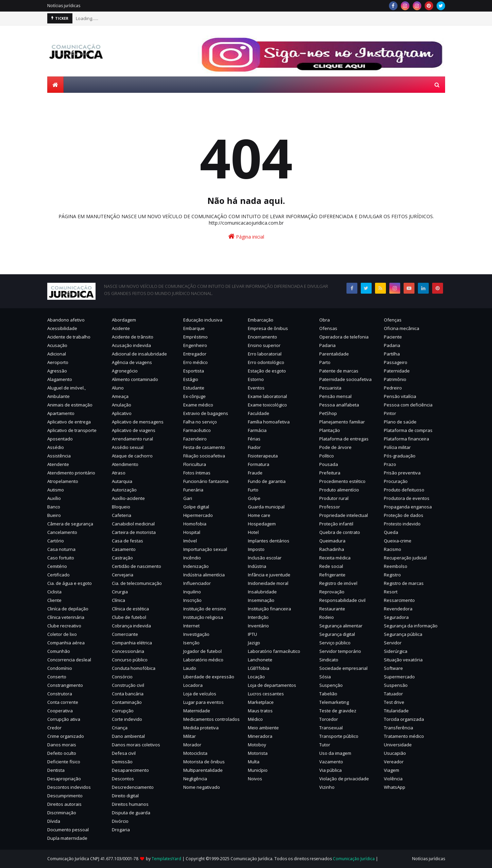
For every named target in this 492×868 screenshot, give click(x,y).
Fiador (254, 447)
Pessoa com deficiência (408, 405)
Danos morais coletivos (136, 745)
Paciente (393, 337)
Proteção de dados (404, 515)
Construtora (60, 694)
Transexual (331, 728)
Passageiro (396, 362)
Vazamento (331, 762)
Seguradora (396, 617)
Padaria (327, 345)
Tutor (325, 745)
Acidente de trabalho (69, 337)
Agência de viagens (132, 362)
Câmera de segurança (70, 524)
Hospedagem (262, 524)
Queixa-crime (398, 541)
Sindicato (329, 660)
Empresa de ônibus (268, 328)
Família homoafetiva (269, 422)
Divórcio (120, 821)
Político (327, 456)
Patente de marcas (339, 371)
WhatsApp (395, 787)
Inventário (258, 626)
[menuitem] (55, 85)
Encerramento (262, 337)
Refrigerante (332, 575)
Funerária (193, 490)
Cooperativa (60, 711)
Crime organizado (66, 736)
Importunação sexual (205, 549)
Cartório (56, 541)
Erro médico (196, 362)
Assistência (59, 456)
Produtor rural (334, 498)
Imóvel (190, 541)
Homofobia (195, 524)
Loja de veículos (200, 694)
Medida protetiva (201, 728)
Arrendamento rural (132, 439)
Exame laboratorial (267, 396)
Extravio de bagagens (206, 413)
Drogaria (121, 830)
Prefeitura (330, 473)
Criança (120, 728)
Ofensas (328, 328)
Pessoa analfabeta (339, 405)
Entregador (195, 354)
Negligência (195, 779)
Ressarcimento (399, 600)
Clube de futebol (129, 617)
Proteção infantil (336, 524)
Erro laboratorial (265, 354)
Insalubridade (262, 592)
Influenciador (197, 583)
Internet (191, 626)
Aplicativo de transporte (72, 430)
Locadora (193, 685)
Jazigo (254, 643)
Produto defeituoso (404, 490)
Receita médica (335, 558)
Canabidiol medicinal (133, 524)
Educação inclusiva (203, 320)
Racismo (393, 549)
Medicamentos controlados (211, 719)
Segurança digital (337, 634)
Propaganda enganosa (408, 507)
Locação (256, 677)
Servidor (393, 643)
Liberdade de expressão (209, 677)
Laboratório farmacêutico (274, 651)
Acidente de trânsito (133, 337)
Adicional (57, 354)
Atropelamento (63, 481)
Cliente (54, 600)
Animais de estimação (70, 405)
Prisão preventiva (402, 473)
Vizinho (327, 787)
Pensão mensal (335, 396)
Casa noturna (61, 549)
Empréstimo (196, 337)
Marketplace (261, 702)
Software (393, 668)
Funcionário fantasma (206, 481)
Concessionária (128, 651)
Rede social (331, 566)
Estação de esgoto (267, 371)
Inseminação (261, 600)
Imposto (256, 549)
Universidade (398, 745)
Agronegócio (125, 371)
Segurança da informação (411, 626)
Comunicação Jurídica (354, 859)
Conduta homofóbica (134, 668)
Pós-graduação (400, 456)
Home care (259, 515)
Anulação (122, 405)
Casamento (124, 549)
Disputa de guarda (131, 813)
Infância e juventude (269, 575)
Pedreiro (393, 388)
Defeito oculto (62, 753)
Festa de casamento (204, 447)
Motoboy (257, 745)
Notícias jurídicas (64, 6)
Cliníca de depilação (68, 609)
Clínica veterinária (66, 617)
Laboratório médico (203, 660)
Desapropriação (64, 779)
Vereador (394, 762)
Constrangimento (65, 685)
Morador (192, 745)
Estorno (256, 379)
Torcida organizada (404, 719)
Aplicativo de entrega (69, 422)
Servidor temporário (340, 651)
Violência (393, 779)
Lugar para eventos (203, 702)
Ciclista (54, 592)
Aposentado (60, 439)
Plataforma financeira (406, 439)
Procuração (396, 481)
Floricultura (195, 464)
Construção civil (128, 685)
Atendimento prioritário (71, 473)
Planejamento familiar (342, 422)
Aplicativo (122, 413)
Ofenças (393, 320)
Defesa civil (124, 753)
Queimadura (332, 541)
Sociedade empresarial (343, 668)
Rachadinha (332, 549)
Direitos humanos (130, 804)
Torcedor (329, 719)
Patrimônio (395, 379)
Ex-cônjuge (194, 396)
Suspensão (396, 685)
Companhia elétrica (132, 643)
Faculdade (259, 413)
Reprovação (332, 592)
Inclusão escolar (265, 558)
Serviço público (335, 643)
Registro (392, 575)
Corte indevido (127, 719)
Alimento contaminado (135, 379)
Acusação (57, 345)
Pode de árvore (335, 447)
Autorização (124, 490)
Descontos (123, 779)
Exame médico (198, 405)
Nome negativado (202, 787)
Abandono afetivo (66, 320)
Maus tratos (260, 711)
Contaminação (127, 702)
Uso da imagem (335, 753)
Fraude (255, 473)
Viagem (392, 770)
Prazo (390, 464)
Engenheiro (195, 345)
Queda (391, 532)
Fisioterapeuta (263, 456)
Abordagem (124, 320)
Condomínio (60, 668)
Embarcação (261, 320)
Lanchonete (260, 660)
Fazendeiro (195, 439)
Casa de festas (128, 541)
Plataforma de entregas (344, 439)
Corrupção (123, 711)
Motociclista (195, 753)
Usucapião (395, 753)
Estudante (194, 388)
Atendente (58, 464)
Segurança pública (403, 634)
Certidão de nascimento (137, 566)
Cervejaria (123, 575)
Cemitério (57, 566)
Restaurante (332, 609)
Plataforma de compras (408, 430)
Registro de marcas (404, 583)
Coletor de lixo (62, 634)
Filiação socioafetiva (204, 456)
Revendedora (398, 609)
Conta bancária (128, 694)
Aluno (118, 388)
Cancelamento (62, 532)
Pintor (390, 413)
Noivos (255, 779)
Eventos (256, 388)
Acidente (121, 328)
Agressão (57, 371)
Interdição (258, 617)
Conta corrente (63, 702)
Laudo (190, 668)
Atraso (119, 473)
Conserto (57, 677)
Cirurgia (120, 592)
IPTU (252, 634)
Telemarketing (334, 702)
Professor (330, 507)
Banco (54, 507)
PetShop (328, 413)
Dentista (56, 770)
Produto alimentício (339, 490)
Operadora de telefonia (344, 337)
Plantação (330, 430)
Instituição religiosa (203, 617)
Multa (254, 762)
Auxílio (54, 498)
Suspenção (331, 685)
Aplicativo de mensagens (138, 422)
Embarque (194, 328)
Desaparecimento (130, 770)
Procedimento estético (342, 481)
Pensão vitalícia (400, 396)
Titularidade (396, 711)
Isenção (191, 643)
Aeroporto (58, 362)
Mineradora (260, 736)
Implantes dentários (269, 541)
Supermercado (399, 677)
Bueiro (54, 515)
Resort (391, 592)
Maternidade (197, 711)
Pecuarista (330, 388)
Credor (54, 728)
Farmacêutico (197, 430)
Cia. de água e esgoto (70, 583)
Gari (188, 498)
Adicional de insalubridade (139, 354)
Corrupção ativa (64, 719)
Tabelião (328, 694)
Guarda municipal (266, 507)
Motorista (258, 753)
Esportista (194, 371)
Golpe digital (196, 507)
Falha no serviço (200, 422)
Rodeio (327, 617)
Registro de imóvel (338, 583)
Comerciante (125, 634)
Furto (253, 490)
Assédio (56, 447)
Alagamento (60, 379)
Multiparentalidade (203, 770)
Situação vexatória (403, 660)
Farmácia (257, 430)
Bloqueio (121, 507)
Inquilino (192, 592)
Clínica (118, 600)
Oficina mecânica (402, 328)
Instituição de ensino (205, 609)
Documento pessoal (68, 830)
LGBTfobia (259, 668)
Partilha (392, 354)
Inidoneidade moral (268, 583)
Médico (255, 719)
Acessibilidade (62, 328)
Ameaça (120, 396)
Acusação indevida (131, 345)
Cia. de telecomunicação (137, 583)
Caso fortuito (61, 558)
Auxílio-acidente (128, 498)
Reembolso (396, 566)
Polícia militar (397, 447)
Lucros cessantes (266, 694)
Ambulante (58, 396)
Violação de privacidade (344, 779)
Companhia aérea (66, 643)
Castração (122, 558)
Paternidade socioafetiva (345, 379)
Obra (325, 320)
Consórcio (122, 677)
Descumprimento (65, 796)
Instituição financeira (269, 609)
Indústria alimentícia (204, 575)
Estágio (191, 379)
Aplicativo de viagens (134, 430)
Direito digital (125, 796)
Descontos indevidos (69, 787)
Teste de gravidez (338, 711)
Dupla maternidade (67, 838)
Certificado (58, 575)
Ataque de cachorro (132, 456)
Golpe (254, 498)
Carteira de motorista (134, 532)
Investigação (196, 634)
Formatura (259, 464)
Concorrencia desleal (69, 660)
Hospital (192, 532)
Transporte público (339, 736)
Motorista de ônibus (204, 762)
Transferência (398, 728)
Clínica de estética (130, 609)
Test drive (394, 702)
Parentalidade (334, 354)
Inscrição (192, 600)
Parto (325, 362)
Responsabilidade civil (342, 600)
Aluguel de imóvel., (66, 388)
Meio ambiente (263, 728)
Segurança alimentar (341, 626)
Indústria (257, 566)
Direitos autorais (64, 804)
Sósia (325, 677)
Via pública (330, 770)
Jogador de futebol (202, 651)
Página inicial (246, 236)
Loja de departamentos (272, 685)
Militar (190, 736)
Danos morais (62, 745)
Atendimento (125, 464)
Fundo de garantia (267, 481)
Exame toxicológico (267, 405)
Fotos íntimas (197, 473)
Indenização (196, 566)
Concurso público (130, 660)
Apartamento (61, 413)
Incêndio (192, 558)
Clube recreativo (64, 626)
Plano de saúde (400, 422)
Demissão (122, 762)
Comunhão (59, 651)
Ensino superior (264, 345)
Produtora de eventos (407, 498)
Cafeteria (122, 515)
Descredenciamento (133, 787)
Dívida (54, 821)
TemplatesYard (166, 859)
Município (258, 770)
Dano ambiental (128, 736)
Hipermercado (198, 515)
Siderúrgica (396, 651)
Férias (254, 439)
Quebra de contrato (340, 532)
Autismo (56, 490)
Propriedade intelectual (344, 515)
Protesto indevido (402, 524)
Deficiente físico (64, 762)
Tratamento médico (404, 736)
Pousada (329, 464)
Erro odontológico (266, 362)
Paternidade (397, 371)
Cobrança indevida (131, 626)
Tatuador (393, 694)
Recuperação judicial (405, 558)
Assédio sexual (128, 447)
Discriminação (62, 813)
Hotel (253, 532)
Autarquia (122, 481)
